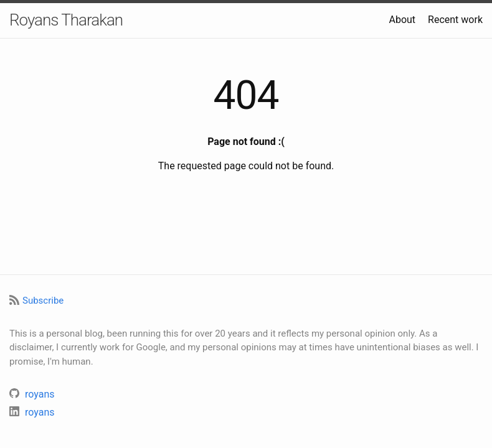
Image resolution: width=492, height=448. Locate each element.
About (402, 20)
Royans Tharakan (66, 20)
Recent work (455, 20)
